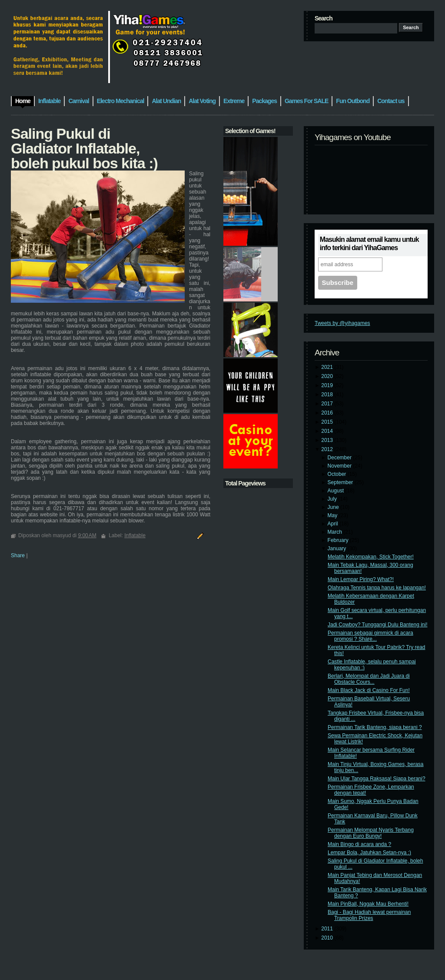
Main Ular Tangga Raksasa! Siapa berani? (377, 779)
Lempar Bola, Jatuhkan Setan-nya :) (369, 853)
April (334, 524)
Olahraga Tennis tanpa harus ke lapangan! (377, 588)
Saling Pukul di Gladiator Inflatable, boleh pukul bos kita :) (84, 148)
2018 (328, 395)
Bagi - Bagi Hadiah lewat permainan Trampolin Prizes (369, 915)
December (340, 458)
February (339, 540)
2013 (328, 440)
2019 (328, 385)
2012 (328, 449)
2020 (328, 376)
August (337, 491)
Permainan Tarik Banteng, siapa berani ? (375, 727)
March (336, 532)
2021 (328, 367)
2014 (328, 431)
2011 (328, 929)
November (340, 466)
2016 (328, 413)
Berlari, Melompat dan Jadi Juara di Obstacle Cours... (369, 679)
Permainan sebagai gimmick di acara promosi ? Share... (370, 636)
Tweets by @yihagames (342, 323)
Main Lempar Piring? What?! (361, 579)
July (333, 499)
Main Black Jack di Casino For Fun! (369, 690)
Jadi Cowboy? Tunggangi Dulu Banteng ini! (378, 625)
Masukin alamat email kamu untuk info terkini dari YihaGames (369, 244)
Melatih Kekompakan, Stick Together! (371, 557)
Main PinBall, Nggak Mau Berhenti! (368, 904)
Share (18, 555)
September (341, 482)
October (338, 474)
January (338, 549)
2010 (328, 938)
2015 (328, 422)
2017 (328, 404)
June (334, 507)
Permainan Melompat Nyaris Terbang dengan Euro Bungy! (371, 833)
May (333, 515)
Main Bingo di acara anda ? (359, 844)
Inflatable (135, 535)
